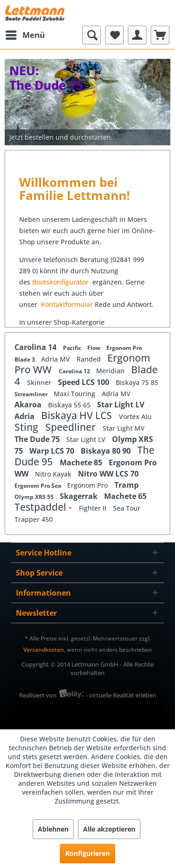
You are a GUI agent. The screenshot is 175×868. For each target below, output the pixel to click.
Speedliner (72, 427)
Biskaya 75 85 (137, 382)
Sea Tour (127, 508)
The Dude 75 (38, 439)
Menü (25, 34)
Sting (28, 427)
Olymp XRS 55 (35, 497)
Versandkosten (44, 650)
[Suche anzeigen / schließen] (91, 35)
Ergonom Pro (124, 348)
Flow (94, 348)
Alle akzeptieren (109, 829)
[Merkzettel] (114, 35)
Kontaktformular (67, 304)
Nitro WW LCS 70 (108, 474)
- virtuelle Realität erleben (121, 695)
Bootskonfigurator (61, 282)
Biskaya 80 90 (107, 451)
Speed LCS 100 (84, 382)
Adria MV (56, 359)
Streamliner (32, 394)
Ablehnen (53, 829)
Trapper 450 (34, 519)
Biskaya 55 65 (70, 405)
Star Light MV (124, 428)
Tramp (126, 485)
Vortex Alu (135, 416)
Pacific (73, 348)
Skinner (40, 382)
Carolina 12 (75, 371)
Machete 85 (82, 462)
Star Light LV (121, 405)
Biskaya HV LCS (78, 415)
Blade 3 (25, 359)
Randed (90, 359)
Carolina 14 (36, 347)
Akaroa (29, 405)
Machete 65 (125, 496)
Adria (25, 416)
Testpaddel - (44, 507)
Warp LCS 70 (53, 451)
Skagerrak (80, 496)
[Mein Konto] (137, 35)
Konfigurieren (87, 853)
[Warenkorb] (160, 35)
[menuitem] (25, 35)
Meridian (111, 371)
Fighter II (94, 508)
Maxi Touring (75, 394)
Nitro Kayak (54, 474)
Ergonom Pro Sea (38, 486)
